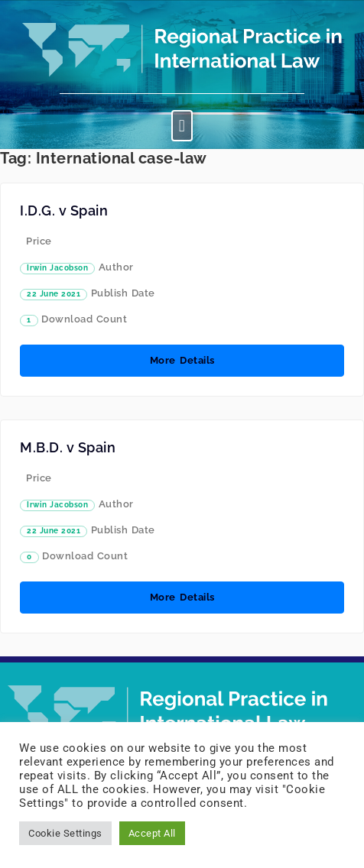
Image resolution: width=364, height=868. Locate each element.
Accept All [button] (152, 833)
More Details (182, 360)
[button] (182, 126)
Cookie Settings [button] (65, 833)
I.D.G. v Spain (64, 211)
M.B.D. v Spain (68, 447)
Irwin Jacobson (57, 268)
